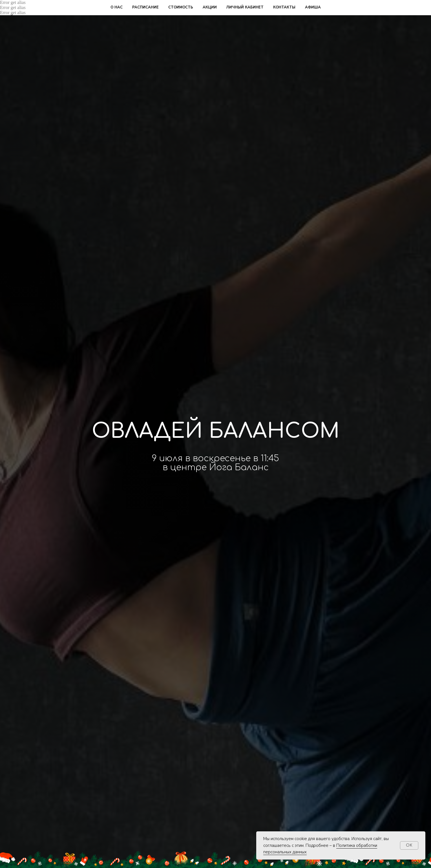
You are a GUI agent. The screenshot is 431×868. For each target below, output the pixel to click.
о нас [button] (117, 7)
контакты (284, 7)
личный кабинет (245, 7)
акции (210, 7)
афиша (313, 7)
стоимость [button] (181, 7)
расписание (145, 7)
